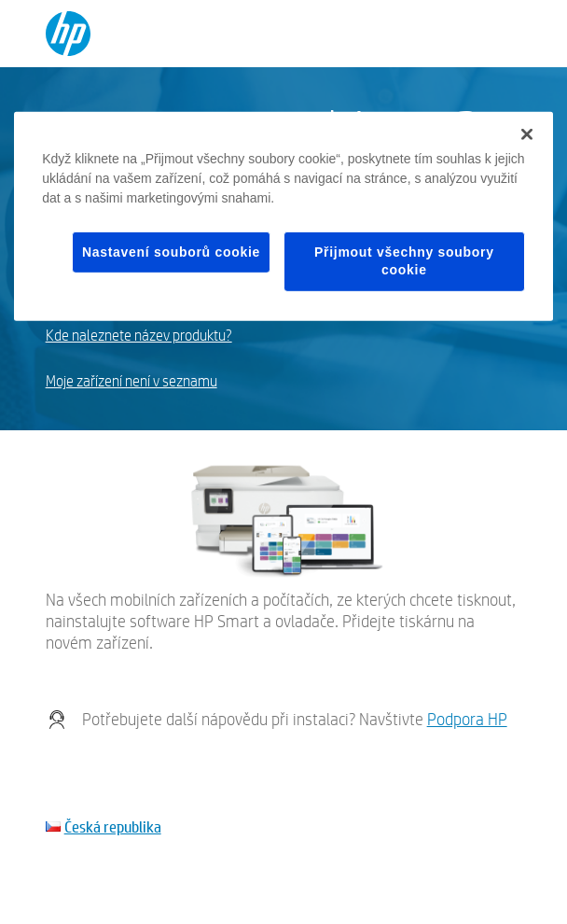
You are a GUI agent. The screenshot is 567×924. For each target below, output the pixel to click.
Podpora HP (467, 719)
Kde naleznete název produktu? (139, 336)
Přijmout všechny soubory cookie (404, 260)
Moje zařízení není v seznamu (131, 381)
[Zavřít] (527, 133)
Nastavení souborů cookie (171, 251)
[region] (283, 216)
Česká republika (113, 826)
